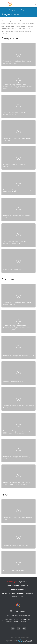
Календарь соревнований (18, 589)
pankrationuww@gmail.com (20, 615)
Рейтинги (24, 586)
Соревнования (13, 586)
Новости (21, 593)
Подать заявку (18, 597)
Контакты (30, 593)
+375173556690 (19, 612)
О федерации (12, 582)
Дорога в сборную (9, 593)
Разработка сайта (18, 641)
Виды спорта (23, 582)
